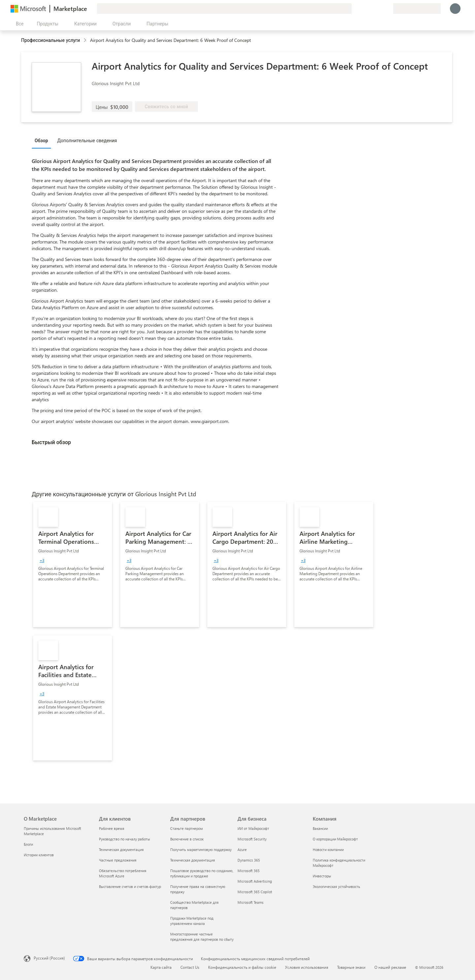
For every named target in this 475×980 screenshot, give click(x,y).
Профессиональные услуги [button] (50, 40)
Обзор (41, 140)
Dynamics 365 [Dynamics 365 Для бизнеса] (249, 860)
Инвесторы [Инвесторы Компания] (322, 876)
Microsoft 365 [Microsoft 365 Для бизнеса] (249, 871)
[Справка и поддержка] (372, 9)
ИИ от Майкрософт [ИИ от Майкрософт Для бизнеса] (253, 828)
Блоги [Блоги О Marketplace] (28, 844)
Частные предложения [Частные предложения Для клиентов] (118, 860)
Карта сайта (161, 967)
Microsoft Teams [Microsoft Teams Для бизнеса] (251, 902)
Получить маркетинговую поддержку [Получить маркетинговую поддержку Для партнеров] (201, 849)
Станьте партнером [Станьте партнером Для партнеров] (187, 828)
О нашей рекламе (390, 967)
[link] (73, 565)
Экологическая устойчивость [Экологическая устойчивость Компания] (336, 886)
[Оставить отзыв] (364, 9)
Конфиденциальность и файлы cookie (242, 967)
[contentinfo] (86, 40)
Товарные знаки (351, 967)
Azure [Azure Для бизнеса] (242, 849)
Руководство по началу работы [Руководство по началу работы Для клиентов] (125, 839)
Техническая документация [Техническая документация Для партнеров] (193, 860)
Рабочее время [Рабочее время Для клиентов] (112, 828)
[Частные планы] (388, 9)
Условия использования (307, 967)
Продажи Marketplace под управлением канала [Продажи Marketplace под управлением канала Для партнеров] (192, 921)
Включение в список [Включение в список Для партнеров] (187, 839)
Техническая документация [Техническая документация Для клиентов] (121, 849)
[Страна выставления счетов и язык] (417, 9)
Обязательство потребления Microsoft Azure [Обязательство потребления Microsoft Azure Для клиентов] (123, 873)
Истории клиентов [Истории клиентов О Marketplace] (39, 855)
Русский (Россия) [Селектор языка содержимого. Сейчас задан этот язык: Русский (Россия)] (49, 958)
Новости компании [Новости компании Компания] (328, 849)
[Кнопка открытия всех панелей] (18, 24)
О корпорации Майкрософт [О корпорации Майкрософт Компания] (335, 839)
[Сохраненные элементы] (380, 9)
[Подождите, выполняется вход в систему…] (455, 9)
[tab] (43, 140)
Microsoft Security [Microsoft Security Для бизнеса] (252, 839)
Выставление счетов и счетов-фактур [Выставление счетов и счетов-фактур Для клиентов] (130, 886)
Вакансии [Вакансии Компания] (320, 828)
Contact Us (190, 967)
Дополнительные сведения (87, 140)
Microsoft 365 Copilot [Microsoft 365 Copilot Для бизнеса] (255, 892)
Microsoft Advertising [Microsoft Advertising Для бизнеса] (255, 881)
